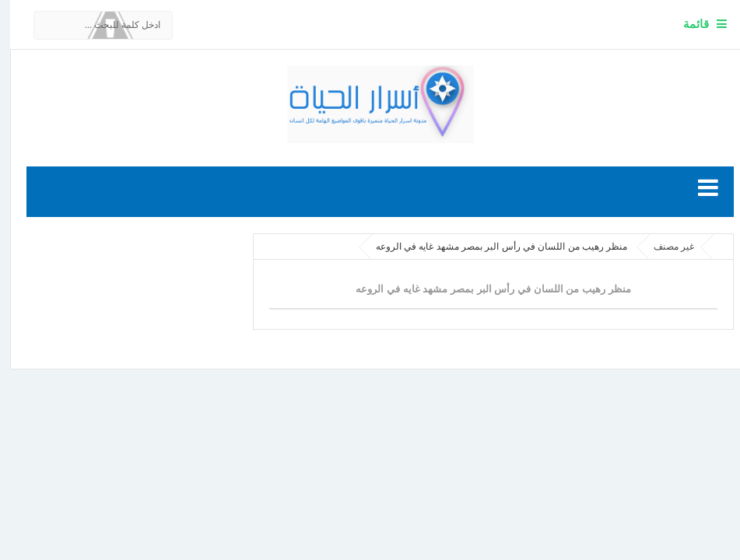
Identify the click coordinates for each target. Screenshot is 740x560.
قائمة (686, 24)
